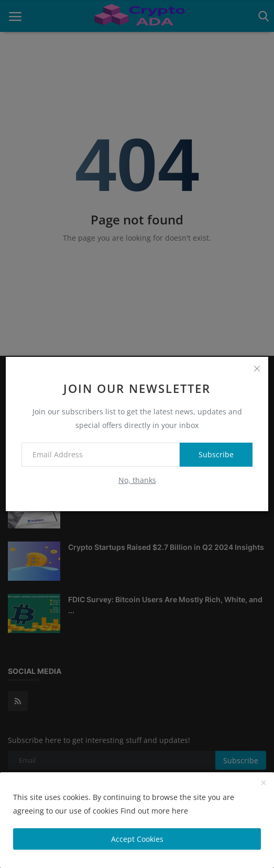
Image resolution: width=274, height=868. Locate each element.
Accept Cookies (137, 839)
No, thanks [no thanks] (137, 480)
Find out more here (154, 811)
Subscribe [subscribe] (216, 454)
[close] (257, 368)
